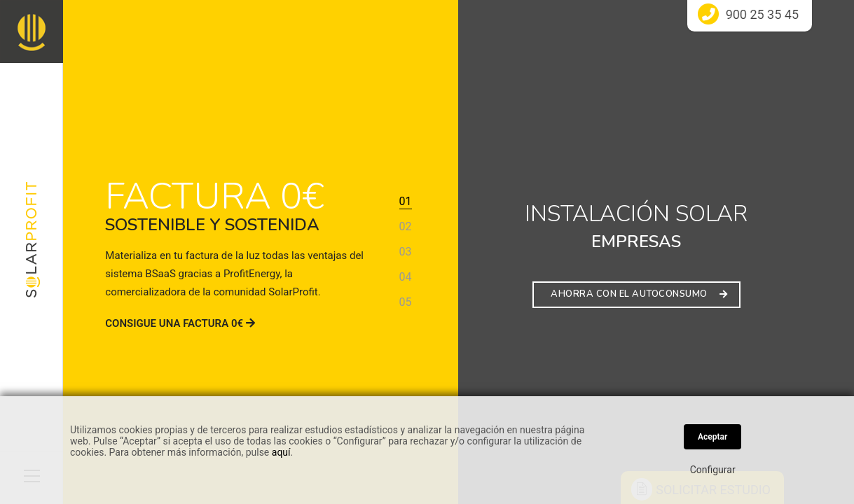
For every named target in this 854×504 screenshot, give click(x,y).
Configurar (713, 470)
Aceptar (712, 437)
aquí (281, 452)
